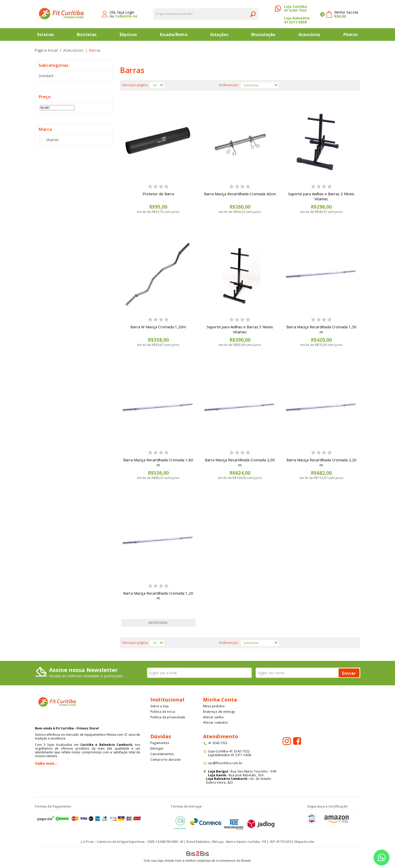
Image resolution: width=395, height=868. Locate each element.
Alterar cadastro (216, 722)
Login (130, 12)
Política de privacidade (168, 717)
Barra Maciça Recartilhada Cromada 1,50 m (321, 329)
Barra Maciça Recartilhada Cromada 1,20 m (158, 596)
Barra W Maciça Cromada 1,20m (158, 327)
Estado (266, 779)
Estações (219, 35)
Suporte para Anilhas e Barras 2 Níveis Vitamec (321, 196)
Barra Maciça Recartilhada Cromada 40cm (240, 194)
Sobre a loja (160, 706)
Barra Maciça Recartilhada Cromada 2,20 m (321, 462)
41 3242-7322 (295, 10)
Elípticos (128, 35)
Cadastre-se (126, 16)
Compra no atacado (166, 760)
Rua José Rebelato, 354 (246, 775)
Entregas (157, 748)
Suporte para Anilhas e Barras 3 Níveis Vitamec (240, 329)
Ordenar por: (229, 85)
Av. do (255, 779)
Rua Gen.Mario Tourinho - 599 (253, 771)
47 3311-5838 (295, 22)
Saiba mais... (46, 763)
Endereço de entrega (219, 712)
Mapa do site (304, 842)
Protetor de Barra (158, 194)
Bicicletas (87, 35)
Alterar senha (213, 717)
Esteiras (46, 35)
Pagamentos (160, 743)
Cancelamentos (162, 754)
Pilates (351, 35)
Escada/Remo (174, 35)
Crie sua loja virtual (159, 861)
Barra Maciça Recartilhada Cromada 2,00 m (240, 462)
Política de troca (163, 712)
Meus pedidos (214, 706)
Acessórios (309, 35)
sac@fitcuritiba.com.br (225, 763)
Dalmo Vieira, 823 (220, 782)
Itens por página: (135, 85)
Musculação (263, 35)
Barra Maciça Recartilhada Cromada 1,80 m (158, 462)
